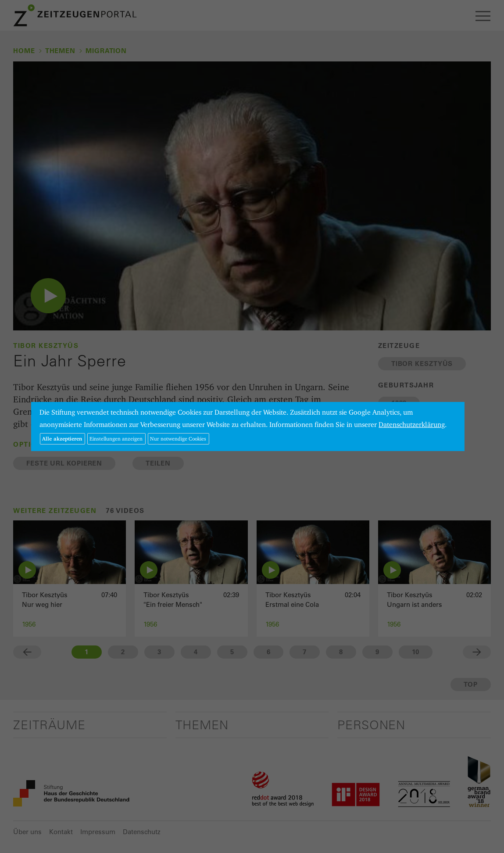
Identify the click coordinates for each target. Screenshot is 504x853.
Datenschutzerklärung (412, 425)
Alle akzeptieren (62, 439)
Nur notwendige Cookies (178, 439)
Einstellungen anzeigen (116, 439)
